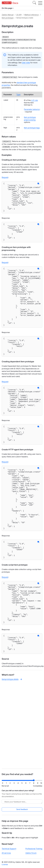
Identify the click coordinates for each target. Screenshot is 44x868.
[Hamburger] (40, 3)
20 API (19, 15)
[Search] (34, 3)
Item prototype (8, 18)
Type (18, 94)
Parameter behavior (32, 108)
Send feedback (22, 809)
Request (5, 176)
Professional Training (34, 849)
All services (6, 853)
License (5, 864)
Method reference (31, 15)
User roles (26, 62)
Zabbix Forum (31, 853)
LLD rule (34, 99)
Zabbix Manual (8, 15)
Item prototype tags (32, 127)
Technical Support (9, 849)
